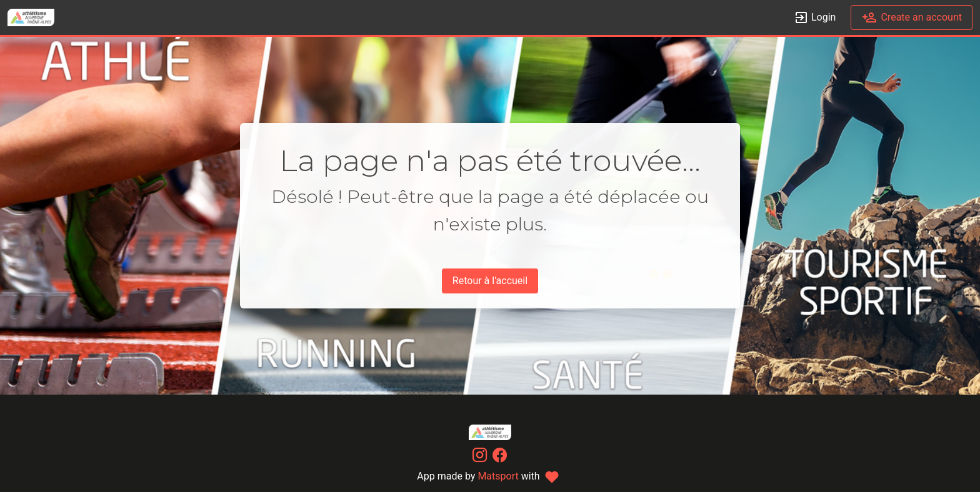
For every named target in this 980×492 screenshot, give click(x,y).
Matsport (498, 476)
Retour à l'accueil (490, 281)
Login (815, 18)
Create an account (912, 18)
